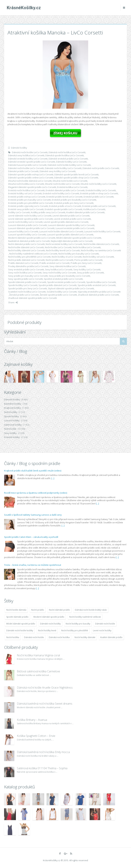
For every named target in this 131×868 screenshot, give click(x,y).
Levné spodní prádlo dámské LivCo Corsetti (66, 222)
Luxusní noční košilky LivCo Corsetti (102, 231)
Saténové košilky (13, 425)
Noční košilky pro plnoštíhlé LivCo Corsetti (29, 257)
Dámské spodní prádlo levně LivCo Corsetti (77, 174)
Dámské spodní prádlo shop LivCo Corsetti (76, 178)
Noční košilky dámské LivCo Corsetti (27, 250)
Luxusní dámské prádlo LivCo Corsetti (28, 225)
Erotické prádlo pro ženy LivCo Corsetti (74, 203)
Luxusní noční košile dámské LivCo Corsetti (61, 231)
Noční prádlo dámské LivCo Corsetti (26, 260)
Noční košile (10, 429)
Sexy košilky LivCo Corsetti (87, 269)
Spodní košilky (12, 416)
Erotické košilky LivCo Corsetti (101, 190)
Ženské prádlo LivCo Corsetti (24, 295)
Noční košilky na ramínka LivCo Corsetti (101, 250)
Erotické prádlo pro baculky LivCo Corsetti (30, 200)
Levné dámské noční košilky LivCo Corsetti (30, 216)
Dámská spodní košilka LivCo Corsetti (65, 155)
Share (13, 302)
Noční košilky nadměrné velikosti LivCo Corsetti (33, 254)
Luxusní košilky (12, 420)
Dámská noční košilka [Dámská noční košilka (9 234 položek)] (59, 637)
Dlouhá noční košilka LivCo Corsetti (26, 184)
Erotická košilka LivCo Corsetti (72, 187)
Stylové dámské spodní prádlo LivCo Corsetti (71, 288)
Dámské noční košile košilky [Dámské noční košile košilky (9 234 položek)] (20, 630)
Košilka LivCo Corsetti (94, 209)
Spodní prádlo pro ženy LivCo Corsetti (28, 288)
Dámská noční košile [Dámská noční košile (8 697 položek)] (34, 637)
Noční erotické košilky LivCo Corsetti (64, 244)
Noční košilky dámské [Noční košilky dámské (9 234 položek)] (85, 637)
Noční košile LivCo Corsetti (58, 247)
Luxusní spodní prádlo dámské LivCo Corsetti (70, 235)
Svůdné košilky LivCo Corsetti (62, 292)
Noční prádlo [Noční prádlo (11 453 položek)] (38, 610)
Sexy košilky (10, 433)
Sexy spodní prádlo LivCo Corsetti (26, 279)
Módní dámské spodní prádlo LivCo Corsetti (79, 238)
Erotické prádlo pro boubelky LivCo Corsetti (74, 200)
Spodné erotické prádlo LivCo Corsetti (63, 279)
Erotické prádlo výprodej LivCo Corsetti (28, 206)
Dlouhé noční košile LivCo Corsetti (62, 184)
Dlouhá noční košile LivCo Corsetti (70, 181)
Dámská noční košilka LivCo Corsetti (67, 152)
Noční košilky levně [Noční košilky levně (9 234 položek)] (47, 630)
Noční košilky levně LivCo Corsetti (63, 250)
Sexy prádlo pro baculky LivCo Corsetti (28, 276)
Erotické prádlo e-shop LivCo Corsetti (99, 193)
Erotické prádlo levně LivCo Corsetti (64, 197)
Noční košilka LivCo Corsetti (87, 247)
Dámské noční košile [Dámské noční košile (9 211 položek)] (105, 624)
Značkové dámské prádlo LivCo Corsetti (98, 295)
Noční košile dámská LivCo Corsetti (101, 244)
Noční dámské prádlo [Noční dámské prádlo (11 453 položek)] (59, 610)
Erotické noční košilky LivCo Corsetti (61, 193)
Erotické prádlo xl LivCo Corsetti (65, 206)
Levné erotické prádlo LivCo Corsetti (72, 219)
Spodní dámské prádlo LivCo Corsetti (27, 282)
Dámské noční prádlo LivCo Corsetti (101, 168)
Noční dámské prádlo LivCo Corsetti (26, 244)
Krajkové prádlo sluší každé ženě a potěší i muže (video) (33, 471)
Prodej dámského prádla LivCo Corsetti (28, 266)
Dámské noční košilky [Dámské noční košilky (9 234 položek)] (50, 624)
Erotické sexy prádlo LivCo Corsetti (26, 209)
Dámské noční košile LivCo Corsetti (26, 168)
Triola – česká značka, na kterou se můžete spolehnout (33, 565)
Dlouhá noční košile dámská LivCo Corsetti (30, 181)
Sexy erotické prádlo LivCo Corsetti (26, 269)
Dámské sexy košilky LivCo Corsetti (58, 171)
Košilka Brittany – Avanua (32, 720)
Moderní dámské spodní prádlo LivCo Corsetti (32, 238)
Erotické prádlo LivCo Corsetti (99, 197)
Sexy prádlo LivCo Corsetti (90, 273)
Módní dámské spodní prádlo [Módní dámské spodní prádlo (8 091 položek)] (21, 624)
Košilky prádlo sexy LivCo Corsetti (48, 212)
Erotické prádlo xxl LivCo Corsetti (99, 206)
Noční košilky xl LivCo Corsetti (67, 257)
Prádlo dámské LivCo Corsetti (23, 263)
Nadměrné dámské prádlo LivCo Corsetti (29, 241)
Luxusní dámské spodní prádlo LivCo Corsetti (31, 228)
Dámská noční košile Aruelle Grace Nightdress (45, 688)
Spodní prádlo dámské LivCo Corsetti (58, 285)
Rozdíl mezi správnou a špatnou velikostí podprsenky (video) (36, 493)
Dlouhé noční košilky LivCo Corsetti (99, 184)
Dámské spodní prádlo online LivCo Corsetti (31, 178)
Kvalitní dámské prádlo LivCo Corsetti (85, 212)
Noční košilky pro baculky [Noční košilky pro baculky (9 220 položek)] (78, 624)
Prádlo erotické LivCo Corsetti (54, 263)
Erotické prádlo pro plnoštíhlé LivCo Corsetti (31, 203)
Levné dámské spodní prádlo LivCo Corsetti (31, 219)
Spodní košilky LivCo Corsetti (23, 285)
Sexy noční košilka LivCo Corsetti (25, 273)
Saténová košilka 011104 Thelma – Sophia (42, 768)
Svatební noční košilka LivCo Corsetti (27, 292)
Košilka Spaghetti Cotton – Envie (36, 736)
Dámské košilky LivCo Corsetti (71, 162)
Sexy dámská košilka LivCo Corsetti (68, 266)
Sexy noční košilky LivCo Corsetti (59, 273)
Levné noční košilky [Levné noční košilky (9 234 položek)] (102, 630)
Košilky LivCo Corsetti (19, 212)
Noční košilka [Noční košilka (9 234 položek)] (13, 637)
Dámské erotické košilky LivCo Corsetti (28, 159)
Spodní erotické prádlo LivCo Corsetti (66, 282)
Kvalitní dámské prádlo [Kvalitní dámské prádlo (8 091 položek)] (111, 637)
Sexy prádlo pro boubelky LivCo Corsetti (69, 276)
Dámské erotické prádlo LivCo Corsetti (68, 159)
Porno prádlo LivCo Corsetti (88, 260)
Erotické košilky (12, 437)
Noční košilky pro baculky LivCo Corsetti (79, 254)
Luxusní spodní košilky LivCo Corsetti (27, 235)
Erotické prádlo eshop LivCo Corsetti (27, 197)
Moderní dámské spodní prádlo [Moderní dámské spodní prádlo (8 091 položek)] (49, 617)
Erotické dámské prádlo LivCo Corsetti (65, 190)
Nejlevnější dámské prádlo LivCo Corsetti (72, 241)
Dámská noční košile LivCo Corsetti (30, 152)
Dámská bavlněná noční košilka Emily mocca (43, 752)
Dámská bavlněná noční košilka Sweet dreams (45, 704)
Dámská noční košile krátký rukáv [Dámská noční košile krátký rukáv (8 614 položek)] (91, 610)
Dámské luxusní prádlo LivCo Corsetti (27, 165)
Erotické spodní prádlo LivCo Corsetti (64, 209)
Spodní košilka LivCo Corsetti (101, 282)
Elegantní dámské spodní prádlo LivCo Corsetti (32, 187)
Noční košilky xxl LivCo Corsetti (98, 257)
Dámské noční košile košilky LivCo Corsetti (69, 165)
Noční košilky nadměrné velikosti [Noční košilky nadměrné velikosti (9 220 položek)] (85, 617)
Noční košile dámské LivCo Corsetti (26, 247)
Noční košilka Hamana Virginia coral (38, 655)
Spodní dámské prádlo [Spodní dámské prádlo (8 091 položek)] (17, 617)
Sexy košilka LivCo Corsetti (59, 269)
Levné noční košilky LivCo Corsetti (25, 222)
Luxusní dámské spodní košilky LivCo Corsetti (71, 225)
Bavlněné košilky (13, 404)
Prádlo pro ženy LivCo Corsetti (86, 263)
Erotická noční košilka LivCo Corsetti (26, 190)
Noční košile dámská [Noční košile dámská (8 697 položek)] (16, 610)
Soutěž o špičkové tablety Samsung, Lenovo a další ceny (33, 515)
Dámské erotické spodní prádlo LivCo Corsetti (32, 162)
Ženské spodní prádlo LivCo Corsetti (58, 295)
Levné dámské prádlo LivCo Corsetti (71, 216)
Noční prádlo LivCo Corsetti (60, 260)
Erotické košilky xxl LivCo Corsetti (25, 193)
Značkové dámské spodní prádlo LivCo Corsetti (32, 298)
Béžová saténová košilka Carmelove (38, 671)
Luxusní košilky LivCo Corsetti (23, 231)
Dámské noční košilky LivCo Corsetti (63, 168)
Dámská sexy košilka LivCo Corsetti (26, 155)
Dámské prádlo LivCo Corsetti (23, 171)
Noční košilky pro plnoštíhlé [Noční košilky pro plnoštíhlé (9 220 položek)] (75, 630)
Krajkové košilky (12, 408)
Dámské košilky (19, 148)
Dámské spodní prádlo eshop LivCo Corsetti (31, 174)
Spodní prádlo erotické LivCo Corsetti (97, 285)
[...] (53, 478)
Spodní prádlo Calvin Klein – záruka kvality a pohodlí (31, 537)
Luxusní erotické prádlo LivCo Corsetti (75, 228)
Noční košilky (11, 412)
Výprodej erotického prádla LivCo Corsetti (99, 292)
